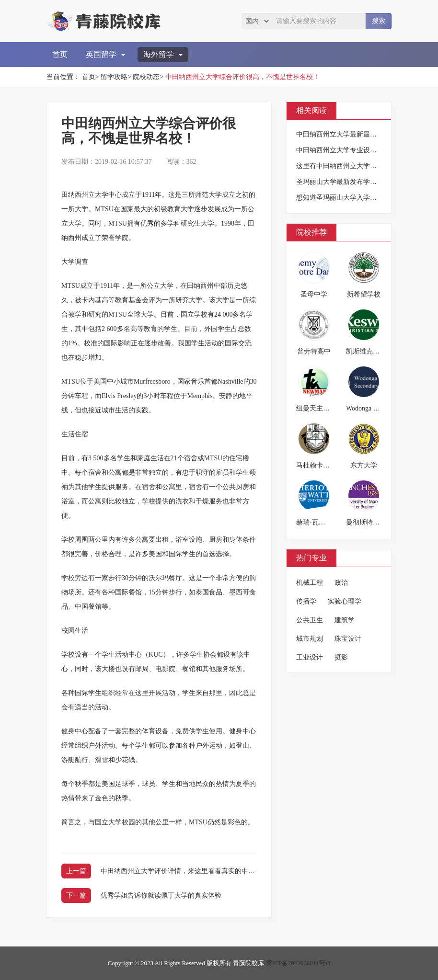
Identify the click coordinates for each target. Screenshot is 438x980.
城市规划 (310, 639)
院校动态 (146, 77)
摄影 (341, 657)
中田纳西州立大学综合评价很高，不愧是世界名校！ (242, 77)
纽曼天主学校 (316, 408)
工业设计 (310, 657)
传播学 (306, 601)
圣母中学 (314, 294)
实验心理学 (345, 601)
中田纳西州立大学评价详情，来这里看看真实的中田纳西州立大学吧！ (205, 871)
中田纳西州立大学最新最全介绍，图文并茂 (360, 134)
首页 (60, 54)
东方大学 (364, 465)
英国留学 (105, 54)
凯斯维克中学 (366, 351)
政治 (341, 583)
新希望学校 (364, 294)
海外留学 (163, 54)
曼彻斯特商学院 (369, 522)
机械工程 (310, 583)
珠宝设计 (348, 639)
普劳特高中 (314, 351)
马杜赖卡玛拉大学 (323, 465)
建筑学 (345, 620)
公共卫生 (310, 620)
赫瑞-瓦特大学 (317, 522)
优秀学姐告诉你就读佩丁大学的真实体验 (161, 895)
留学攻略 (114, 77)
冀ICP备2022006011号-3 (298, 963)
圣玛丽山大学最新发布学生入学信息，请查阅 (363, 182)
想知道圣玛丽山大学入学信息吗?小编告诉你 (361, 198)
